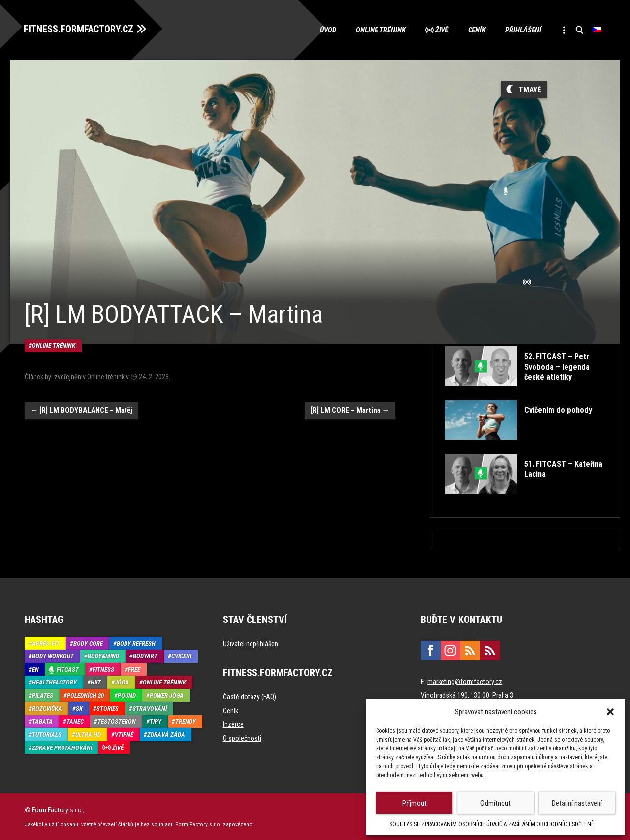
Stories (108, 708)
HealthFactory (54, 682)
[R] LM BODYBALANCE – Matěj (81, 400)
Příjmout (414, 803)
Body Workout (53, 656)
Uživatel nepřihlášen (251, 643)
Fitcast (68, 669)
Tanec (75, 721)
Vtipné (124, 734)
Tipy (156, 721)
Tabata (42, 721)
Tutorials (47, 734)
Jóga (122, 682)
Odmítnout (496, 803)
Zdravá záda (166, 734)
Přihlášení (522, 30)
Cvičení (181, 656)
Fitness (103, 669)
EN (35, 669)
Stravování (150, 708)
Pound (127, 695)
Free (134, 669)
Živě (441, 30)
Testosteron (117, 721)
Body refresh (136, 643)
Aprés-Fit (46, 643)
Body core (88, 643)
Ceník (476, 30)
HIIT (96, 682)
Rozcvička (47, 708)
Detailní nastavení (577, 803)
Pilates (43, 695)
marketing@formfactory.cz (465, 681)
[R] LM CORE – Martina (350, 400)
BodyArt (145, 656)
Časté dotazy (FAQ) (250, 696)
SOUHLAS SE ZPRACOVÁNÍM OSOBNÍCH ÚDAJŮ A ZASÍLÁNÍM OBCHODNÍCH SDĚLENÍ (491, 824)
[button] (610, 712)
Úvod (327, 30)
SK (79, 708)
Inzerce (233, 724)
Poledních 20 (85, 695)
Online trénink (380, 30)
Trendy (186, 721)
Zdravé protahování (62, 747)
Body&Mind (103, 656)
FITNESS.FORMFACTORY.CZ (79, 29)
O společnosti (242, 738)
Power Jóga (167, 695)
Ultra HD (88, 734)
